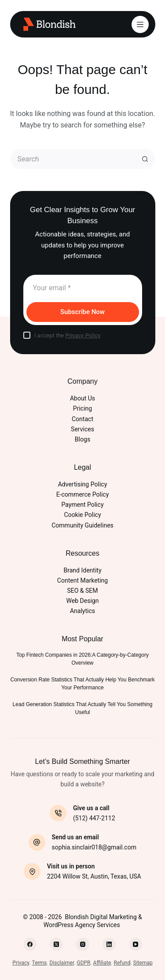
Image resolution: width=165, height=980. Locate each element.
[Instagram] (83, 944)
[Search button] (145, 159)
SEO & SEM (82, 591)
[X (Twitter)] (56, 944)
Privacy (21, 963)
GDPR (83, 963)
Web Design (83, 601)
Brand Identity (82, 570)
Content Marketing (82, 580)
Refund (122, 963)
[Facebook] (30, 944)
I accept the (68, 335)
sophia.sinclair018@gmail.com (94, 847)
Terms (40, 963)
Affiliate (102, 963)
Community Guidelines (82, 525)
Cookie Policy (82, 515)
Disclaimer (62, 963)
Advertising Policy (83, 484)
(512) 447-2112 (94, 818)
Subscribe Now (82, 312)
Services (82, 429)
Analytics (82, 611)
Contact (82, 419)
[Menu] (140, 24)
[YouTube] (136, 944)
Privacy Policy (83, 335)
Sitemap (143, 963)
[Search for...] (73, 159)
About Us (82, 398)
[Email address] (83, 288)
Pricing (82, 408)
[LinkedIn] (109, 944)
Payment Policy (82, 505)
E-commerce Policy (83, 494)
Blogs (82, 439)
